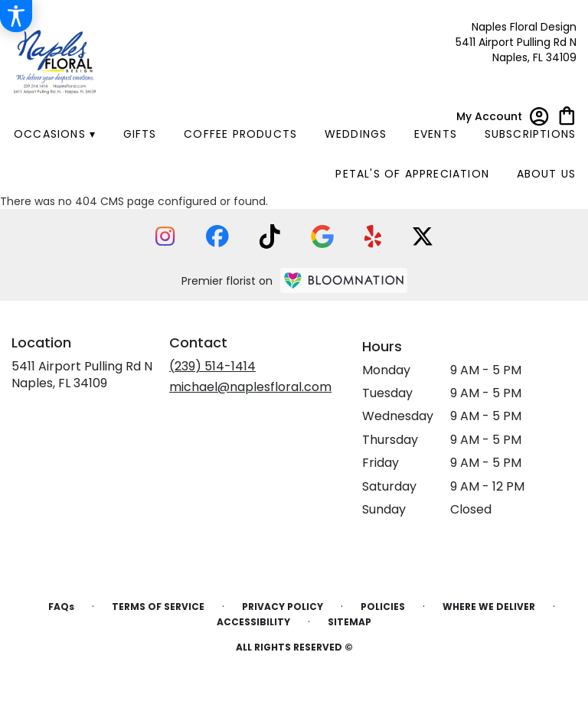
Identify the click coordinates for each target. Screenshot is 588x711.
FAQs (61, 607)
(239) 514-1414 (212, 366)
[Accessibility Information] (16, 16)
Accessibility (253, 622)
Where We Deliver (489, 607)
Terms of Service (158, 607)
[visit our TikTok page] (270, 236)
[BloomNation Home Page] (344, 280)
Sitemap (350, 622)
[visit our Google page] (322, 236)
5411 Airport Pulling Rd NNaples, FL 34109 (82, 375)
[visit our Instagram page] (165, 236)
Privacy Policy (283, 607)
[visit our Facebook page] (217, 236)
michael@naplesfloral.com (250, 387)
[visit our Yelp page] (373, 236)
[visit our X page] (423, 236)
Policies (383, 607)
